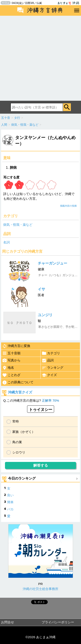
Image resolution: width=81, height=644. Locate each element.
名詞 (6, 242)
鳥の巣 (17, 442)
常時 (16, 421)
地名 (8, 368)
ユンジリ (45, 315)
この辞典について (18, 382)
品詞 (48, 361)
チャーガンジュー (52, 263)
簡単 (10, 502)
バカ (10, 509)
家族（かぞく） (24, 432)
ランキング (52, 368)
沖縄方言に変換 (16, 346)
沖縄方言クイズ (20, 392)
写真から (11, 361)
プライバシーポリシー (58, 622)
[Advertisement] (40, 58)
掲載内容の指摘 (68, 206)
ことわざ (11, 375)
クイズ (49, 375)
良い (10, 495)
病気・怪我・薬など (18, 225)
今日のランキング (22, 478)
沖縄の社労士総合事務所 (40, 589)
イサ (41, 289)
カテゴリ (51, 353)
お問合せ (8, 622)
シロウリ (19, 452)
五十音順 (11, 353)
